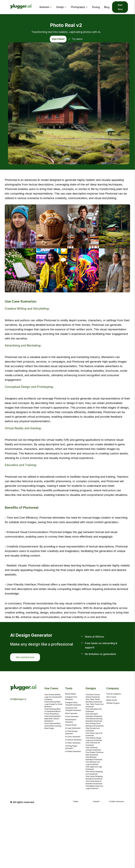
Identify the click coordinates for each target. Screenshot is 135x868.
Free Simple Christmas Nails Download (95, 754)
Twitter (76, 801)
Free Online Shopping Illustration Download (94, 778)
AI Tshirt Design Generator (71, 732)
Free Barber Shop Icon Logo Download (94, 787)
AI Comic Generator (73, 737)
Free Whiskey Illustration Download (94, 758)
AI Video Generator (117, 801)
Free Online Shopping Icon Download (94, 773)
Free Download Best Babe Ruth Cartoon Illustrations (53, 719)
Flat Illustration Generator (71, 721)
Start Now (120, 7)
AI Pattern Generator (73, 751)
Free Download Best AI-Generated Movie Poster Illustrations (53, 711)
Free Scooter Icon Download (93, 729)
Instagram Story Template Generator (73, 704)
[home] (21, 7)
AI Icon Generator (72, 716)
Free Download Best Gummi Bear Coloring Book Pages (53, 726)
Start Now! (58, 39)
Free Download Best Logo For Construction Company (53, 697)
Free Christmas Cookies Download (93, 749)
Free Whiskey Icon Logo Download (93, 763)
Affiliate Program (113, 703)
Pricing (96, 7)
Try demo (77, 39)
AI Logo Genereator (73, 728)
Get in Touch (111, 697)
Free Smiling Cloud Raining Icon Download (95, 725)
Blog (107, 7)
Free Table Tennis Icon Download (95, 705)
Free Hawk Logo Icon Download (94, 734)
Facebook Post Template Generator (73, 709)
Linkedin (96, 801)
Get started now (25, 657)
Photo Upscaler (71, 713)
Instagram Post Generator (71, 698)
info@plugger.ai (18, 699)
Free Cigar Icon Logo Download (94, 768)
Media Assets (112, 700)
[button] (46, 7)
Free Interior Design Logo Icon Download (94, 739)
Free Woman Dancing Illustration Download (94, 720)
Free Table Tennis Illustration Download (94, 701)
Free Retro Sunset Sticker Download (93, 696)
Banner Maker (71, 694)
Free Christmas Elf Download (93, 744)
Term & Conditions (114, 694)
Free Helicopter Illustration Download (94, 715)
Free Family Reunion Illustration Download (94, 782)
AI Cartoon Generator (73, 740)
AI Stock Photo (71, 725)
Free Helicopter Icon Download (94, 710)
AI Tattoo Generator (73, 743)
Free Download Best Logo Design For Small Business (53, 704)
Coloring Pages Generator (71, 747)
